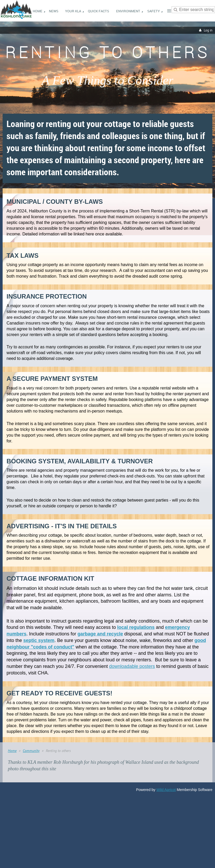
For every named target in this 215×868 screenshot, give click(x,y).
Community (31, 751)
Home (12, 751)
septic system (39, 640)
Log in (208, 30)
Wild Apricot (166, 790)
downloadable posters (132, 666)
